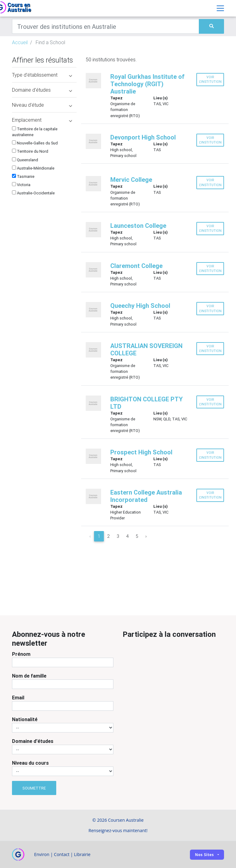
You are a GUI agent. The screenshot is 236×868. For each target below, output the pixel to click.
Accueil (20, 42)
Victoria (21, 185)
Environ (42, 854)
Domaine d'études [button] (42, 90)
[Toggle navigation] (220, 8)
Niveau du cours (30, 763)
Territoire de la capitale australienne (35, 132)
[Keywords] (106, 26)
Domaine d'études (33, 741)
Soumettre (34, 788)
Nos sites (204, 855)
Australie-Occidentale (33, 193)
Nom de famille (29, 676)
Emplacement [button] (42, 120)
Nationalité (25, 719)
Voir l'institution (210, 79)
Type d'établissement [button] (42, 75)
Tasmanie (23, 176)
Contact (62, 854)
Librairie (82, 854)
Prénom (21, 654)
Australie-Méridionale (33, 168)
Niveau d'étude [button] (42, 105)
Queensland (25, 160)
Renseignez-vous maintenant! (118, 830)
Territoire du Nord (30, 151)
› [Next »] (146, 536)
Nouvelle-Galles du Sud (35, 143)
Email (18, 698)
